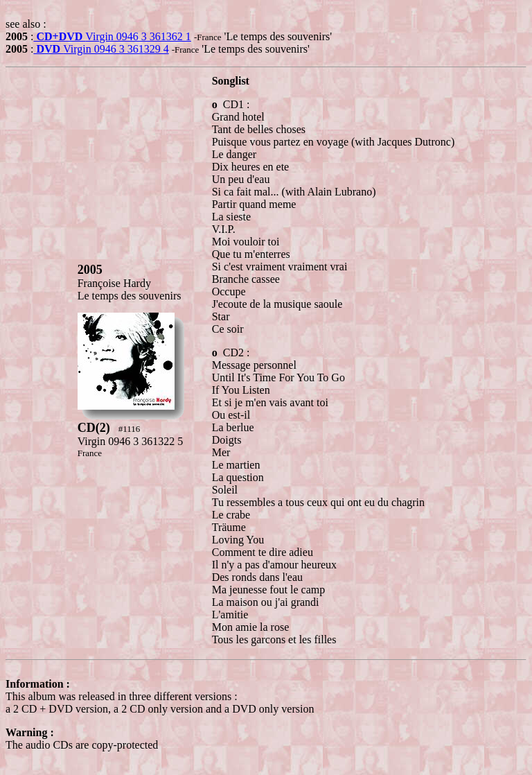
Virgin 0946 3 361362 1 (112, 36)
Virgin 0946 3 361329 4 (101, 49)
